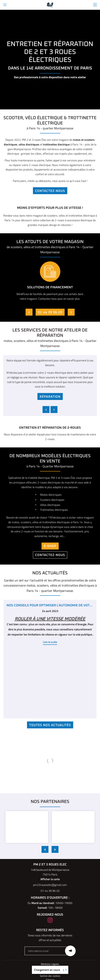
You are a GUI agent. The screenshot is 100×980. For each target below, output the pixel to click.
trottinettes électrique (56, 144)
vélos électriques (29, 144)
